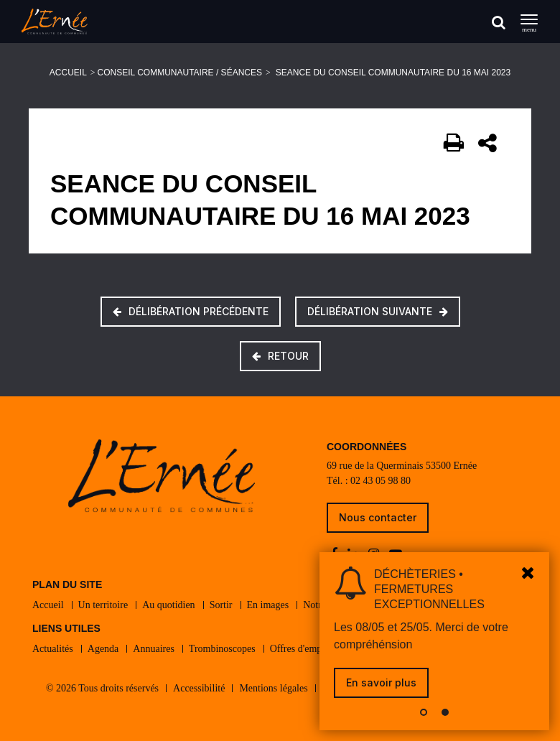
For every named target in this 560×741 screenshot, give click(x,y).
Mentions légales (273, 688)
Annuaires (154, 649)
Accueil (68, 73)
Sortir (221, 605)
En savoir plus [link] (381, 682)
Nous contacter (378, 517)
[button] (424, 712)
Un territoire (103, 605)
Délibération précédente (191, 311)
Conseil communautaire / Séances (180, 73)
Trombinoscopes (222, 649)
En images (268, 605)
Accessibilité (199, 688)
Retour (280, 356)
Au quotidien (169, 605)
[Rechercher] (499, 22)
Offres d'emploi (301, 649)
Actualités (53, 649)
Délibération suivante (378, 311)
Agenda (103, 649)
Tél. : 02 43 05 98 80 (369, 481)
